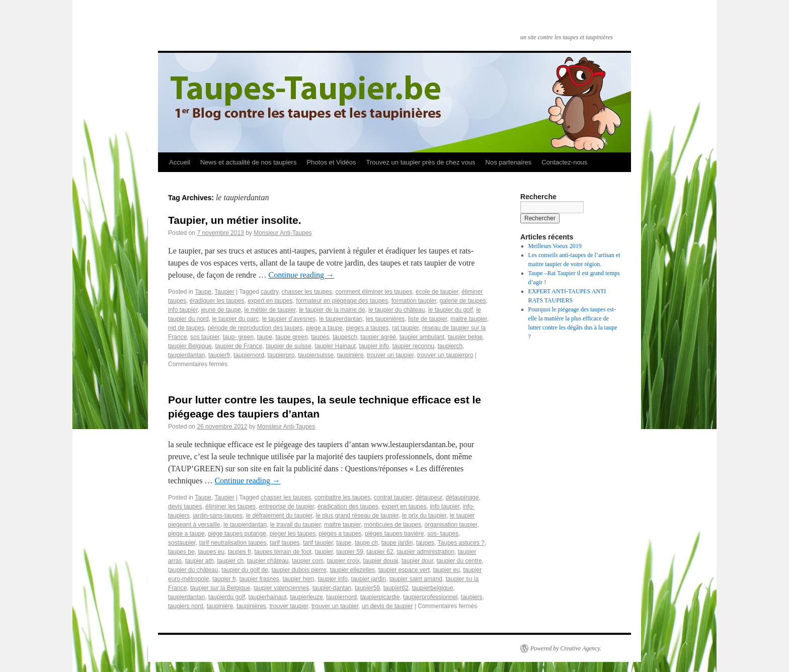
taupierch (450, 346)
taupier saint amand (416, 579)
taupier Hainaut (335, 346)
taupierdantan (186, 355)
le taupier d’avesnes (289, 319)
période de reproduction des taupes (255, 328)
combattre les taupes (342, 497)
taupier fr (224, 579)
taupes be (181, 552)
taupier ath (200, 561)
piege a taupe (324, 328)
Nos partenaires (509, 162)
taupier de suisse (289, 346)
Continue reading (301, 275)
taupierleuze (306, 597)
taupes (320, 337)
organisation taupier (451, 525)
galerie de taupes (463, 301)
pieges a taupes (368, 328)
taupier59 (367, 588)
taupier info (374, 346)
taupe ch (366, 543)
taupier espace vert (404, 570)
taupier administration (425, 552)
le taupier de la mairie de (332, 310)
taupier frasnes (259, 579)
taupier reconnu (413, 346)
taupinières (251, 606)
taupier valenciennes (281, 588)
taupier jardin (369, 579)
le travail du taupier (296, 525)
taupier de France (239, 346)
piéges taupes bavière (394, 534)
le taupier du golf (451, 310)
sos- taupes (443, 534)
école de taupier (437, 292)
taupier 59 (349, 552)
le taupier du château (397, 310)
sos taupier (205, 337)
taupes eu (211, 552)
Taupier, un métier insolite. (235, 220)
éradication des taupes (348, 507)
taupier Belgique (190, 346)
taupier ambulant (422, 337)
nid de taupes (186, 328)
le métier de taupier (270, 310)
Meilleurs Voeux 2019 (555, 246)
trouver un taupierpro (445, 355)
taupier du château (193, 570)
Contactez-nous (564, 162)
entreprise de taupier (287, 507)
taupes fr (240, 552)
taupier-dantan (332, 588)
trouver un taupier (390, 355)
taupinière (350, 355)
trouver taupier (289, 606)
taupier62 (396, 588)
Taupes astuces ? (461, 543)
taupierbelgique (432, 588)
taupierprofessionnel (430, 597)
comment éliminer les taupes (374, 292)
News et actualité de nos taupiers (249, 162)
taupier (324, 552)
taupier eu (446, 570)
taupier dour (417, 561)
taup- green (238, 337)
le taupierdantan (341, 319)
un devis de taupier (387, 606)
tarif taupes (285, 543)
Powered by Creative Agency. (566, 648)
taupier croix (343, 561)
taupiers (472, 597)
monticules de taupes (393, 525)
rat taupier (405, 328)
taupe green (292, 337)
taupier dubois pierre (299, 570)
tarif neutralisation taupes (232, 543)
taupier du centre (459, 561)
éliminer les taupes (230, 507)
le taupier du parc (235, 319)
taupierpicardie (380, 597)
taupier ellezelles (352, 570)
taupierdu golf (227, 597)
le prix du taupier (424, 516)
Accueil (180, 162)
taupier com (308, 561)
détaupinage (462, 497)
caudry (269, 292)
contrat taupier (393, 497)
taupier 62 (380, 552)
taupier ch (230, 561)
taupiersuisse (316, 355)
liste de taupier (427, 319)
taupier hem (298, 579)
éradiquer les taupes (217, 301)
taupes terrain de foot (283, 552)
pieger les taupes (293, 534)
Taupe (203, 292)
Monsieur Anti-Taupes (283, 233)
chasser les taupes (307, 292)
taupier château (268, 561)
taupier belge (465, 337)
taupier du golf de (245, 570)
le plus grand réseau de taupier (358, 516)
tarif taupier (318, 543)
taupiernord (249, 355)
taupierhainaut (267, 597)
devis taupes (185, 507)
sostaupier (182, 543)
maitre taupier (469, 319)
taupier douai (381, 561)
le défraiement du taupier (279, 516)
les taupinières (385, 319)
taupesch (345, 337)
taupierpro (281, 355)
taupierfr (219, 355)
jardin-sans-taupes (218, 516)
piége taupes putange (237, 534)
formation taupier (414, 301)
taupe (265, 337)
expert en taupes (270, 301)
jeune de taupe (221, 310)
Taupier (224, 292)
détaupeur (429, 497)
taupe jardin (397, 543)
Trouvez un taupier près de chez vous (420, 162)
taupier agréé (378, 337)
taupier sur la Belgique (220, 588)
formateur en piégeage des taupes (342, 301)
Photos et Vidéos (331, 162)
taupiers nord (186, 606)
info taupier (183, 310)
